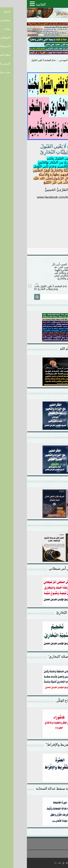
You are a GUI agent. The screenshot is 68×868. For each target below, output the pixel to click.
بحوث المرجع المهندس (43, 60)
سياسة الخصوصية (59, 852)
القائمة (14, 4)
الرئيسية (62, 60)
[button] (6, 4)
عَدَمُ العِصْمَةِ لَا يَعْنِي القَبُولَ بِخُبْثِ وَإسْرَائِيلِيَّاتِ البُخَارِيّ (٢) (25, 286)
